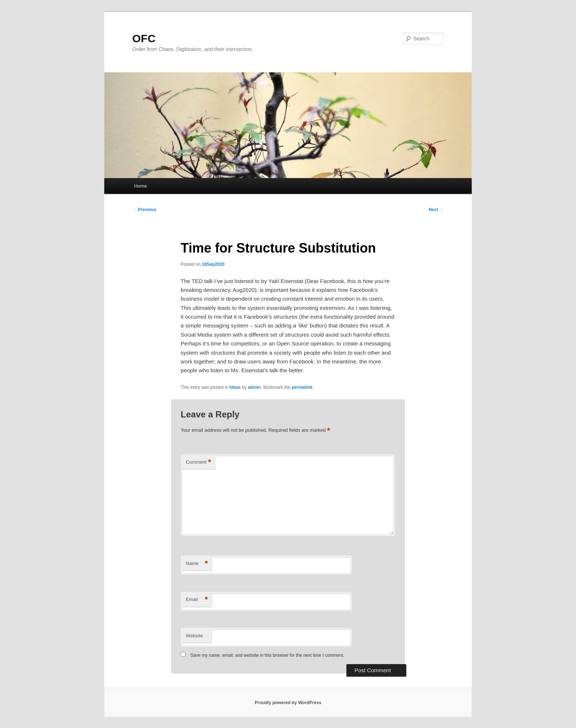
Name (197, 564)
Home (141, 186)
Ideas (235, 387)
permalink (302, 387)
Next (436, 210)
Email (197, 600)
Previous (144, 210)
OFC (144, 38)
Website (195, 636)
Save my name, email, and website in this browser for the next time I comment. (267, 655)
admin (254, 387)
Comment (199, 462)
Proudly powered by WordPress (288, 703)
